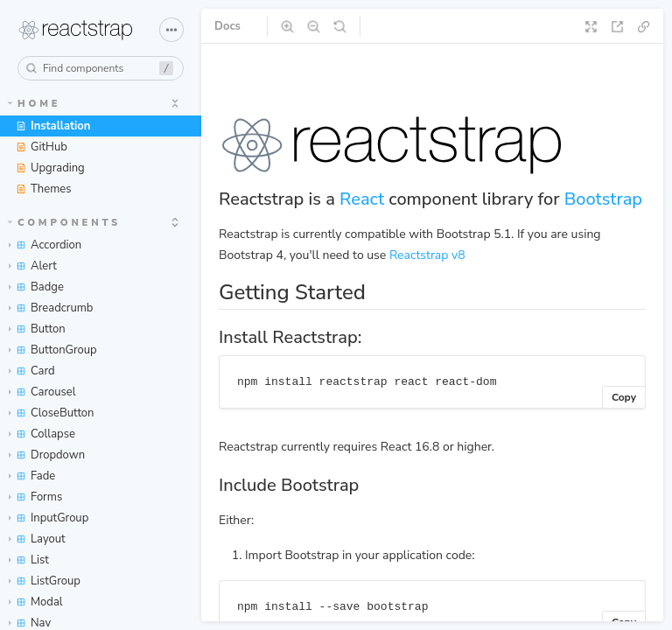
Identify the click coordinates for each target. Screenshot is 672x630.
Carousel (42, 392)
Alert (33, 266)
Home (35, 104)
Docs (227, 26)
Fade (32, 476)
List (29, 560)
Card (32, 371)
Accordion (45, 245)
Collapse (42, 434)
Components (65, 223)
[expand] (175, 103)
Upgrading (50, 168)
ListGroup (45, 581)
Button (37, 329)
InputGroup (49, 518)
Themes (43, 189)
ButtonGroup (53, 350)
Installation (53, 126)
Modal (36, 602)
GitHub (42, 147)
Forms (35, 497)
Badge (36, 287)
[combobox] (101, 68)
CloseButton (52, 413)
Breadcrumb (51, 308)
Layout (37, 539)
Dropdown (47, 455)
